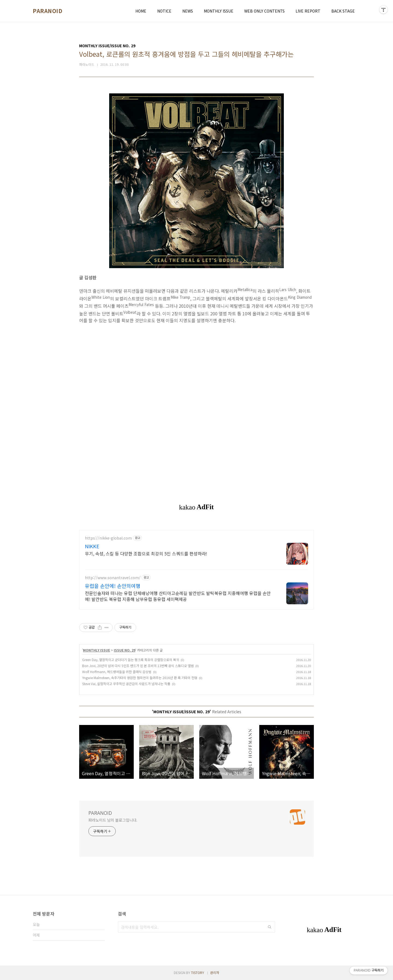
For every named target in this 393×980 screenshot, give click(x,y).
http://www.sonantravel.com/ (113, 578)
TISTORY (198, 972)
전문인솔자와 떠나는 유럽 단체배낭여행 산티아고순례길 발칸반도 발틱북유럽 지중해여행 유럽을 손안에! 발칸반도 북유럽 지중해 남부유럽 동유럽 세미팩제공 (178, 596)
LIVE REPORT (308, 11)
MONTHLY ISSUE (219, 11)
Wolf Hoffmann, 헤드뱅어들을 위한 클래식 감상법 (117, 672)
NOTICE (164, 11)
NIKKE (92, 546)
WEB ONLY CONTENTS (264, 11)
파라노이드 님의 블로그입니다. (113, 820)
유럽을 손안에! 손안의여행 (113, 586)
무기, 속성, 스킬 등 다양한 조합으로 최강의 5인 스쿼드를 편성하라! (146, 553)
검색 (270, 927)
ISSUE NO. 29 (125, 650)
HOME (141, 11)
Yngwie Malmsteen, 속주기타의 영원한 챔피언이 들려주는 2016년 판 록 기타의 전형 (140, 678)
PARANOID (47, 11)
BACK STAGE (343, 11)
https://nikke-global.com (108, 538)
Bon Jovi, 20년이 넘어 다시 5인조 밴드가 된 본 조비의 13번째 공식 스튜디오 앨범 (138, 666)
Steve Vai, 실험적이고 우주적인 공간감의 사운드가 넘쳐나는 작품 (126, 684)
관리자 (215, 972)
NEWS (188, 11)
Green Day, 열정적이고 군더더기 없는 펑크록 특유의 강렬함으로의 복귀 (131, 660)
